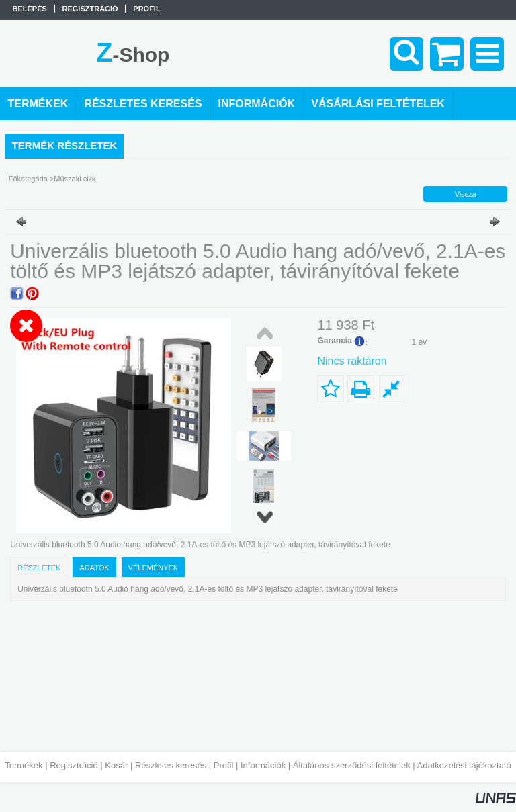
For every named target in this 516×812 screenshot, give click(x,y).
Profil (224, 765)
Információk (263, 765)
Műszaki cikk (75, 179)
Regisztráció (74, 765)
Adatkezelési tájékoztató (464, 765)
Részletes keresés (171, 765)
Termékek (24, 765)
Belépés (30, 9)
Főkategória (28, 179)
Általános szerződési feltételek (352, 765)
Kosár (116, 765)
